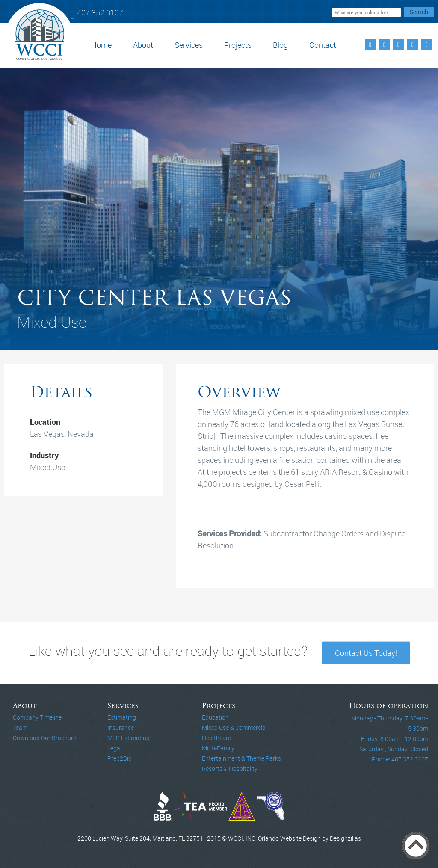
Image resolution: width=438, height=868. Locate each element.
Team (20, 727)
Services (189, 45)
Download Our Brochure (44, 738)
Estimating (122, 717)
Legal (114, 748)
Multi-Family (218, 748)
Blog (280, 45)
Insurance (121, 727)
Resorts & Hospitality (230, 769)
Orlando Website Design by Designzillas (309, 838)
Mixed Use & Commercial (234, 727)
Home (101, 45)
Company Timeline (37, 717)
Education (215, 717)
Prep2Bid (120, 758)
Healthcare (216, 738)
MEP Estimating (129, 738)
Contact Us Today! (366, 653)
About (143, 45)
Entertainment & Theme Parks (241, 758)
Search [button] (419, 12)
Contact (323, 45)
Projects (238, 45)
